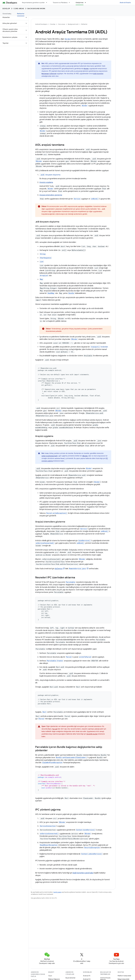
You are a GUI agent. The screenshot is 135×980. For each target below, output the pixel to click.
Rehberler (84, 24)
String (43, 254)
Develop (6, 9)
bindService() (85, 541)
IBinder (39, 161)
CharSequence (46, 258)
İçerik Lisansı (57, 892)
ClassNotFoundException (52, 763)
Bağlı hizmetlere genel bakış (83, 873)
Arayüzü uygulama (46, 182)
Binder (43, 131)
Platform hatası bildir (124, 976)
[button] (12, 17)
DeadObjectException (49, 845)
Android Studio (125, 3)
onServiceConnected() (50, 456)
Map (41, 279)
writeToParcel (85, 657)
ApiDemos (59, 569)
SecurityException (92, 848)
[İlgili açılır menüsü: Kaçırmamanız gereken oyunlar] (47, 3)
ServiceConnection (48, 826)
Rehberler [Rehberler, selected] (21, 14)
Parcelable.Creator (55, 661)
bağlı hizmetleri (98, 74)
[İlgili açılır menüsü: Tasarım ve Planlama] (70, 3)
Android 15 (87, 976)
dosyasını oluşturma (50, 175)
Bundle (71, 293)
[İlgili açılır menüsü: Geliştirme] (86, 3)
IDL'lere (68, 39)
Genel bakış (7, 14)
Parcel (69, 657)
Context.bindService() (86, 830)
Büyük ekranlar (71, 978)
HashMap (51, 293)
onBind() (95, 199)
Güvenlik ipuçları (92, 734)
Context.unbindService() (92, 854)
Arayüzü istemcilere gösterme (51, 195)
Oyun (50, 976)
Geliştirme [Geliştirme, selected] (80, 3)
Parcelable (71, 582)
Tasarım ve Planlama (60, 3)
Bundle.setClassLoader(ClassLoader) (71, 758)
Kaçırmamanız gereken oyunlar (33, 3)
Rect (44, 712)
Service (77, 199)
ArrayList (44, 276)
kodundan (99, 347)
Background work (36, 9)
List (42, 262)
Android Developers (41, 24)
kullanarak (49, 74)
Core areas (19, 9)
